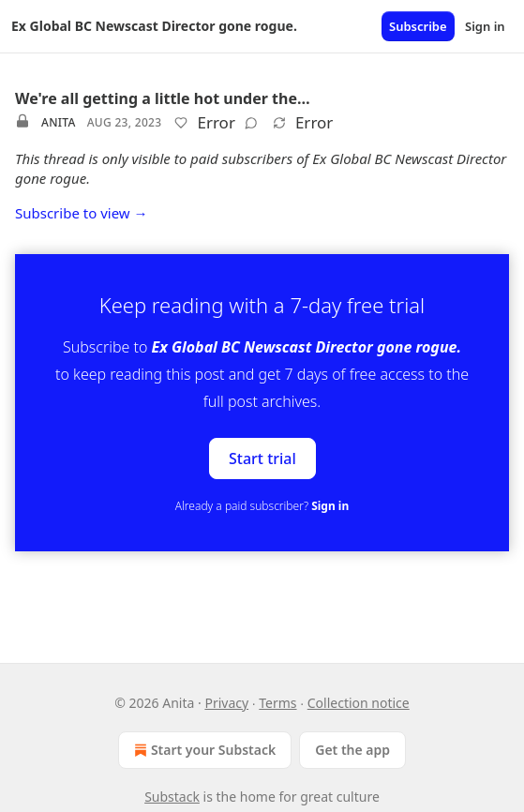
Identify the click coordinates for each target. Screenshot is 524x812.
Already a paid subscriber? (262, 506)
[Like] (181, 123)
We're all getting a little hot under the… (163, 98)
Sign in (485, 26)
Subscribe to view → (82, 213)
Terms (277, 703)
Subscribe (418, 26)
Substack (172, 797)
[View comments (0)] (251, 123)
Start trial (262, 459)
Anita (59, 122)
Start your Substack (203, 750)
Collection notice (359, 703)
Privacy (226, 703)
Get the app (352, 750)
